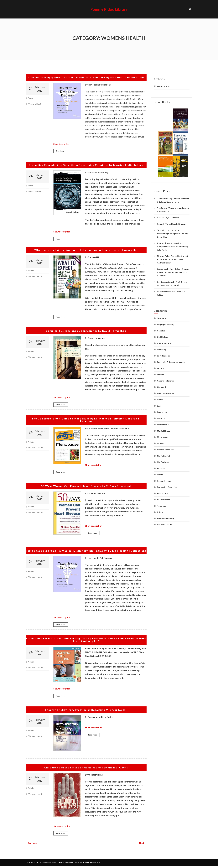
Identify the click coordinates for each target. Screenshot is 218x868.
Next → (143, 845)
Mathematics (163, 424)
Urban (160, 511)
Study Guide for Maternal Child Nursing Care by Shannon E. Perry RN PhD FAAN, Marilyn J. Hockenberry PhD (86, 642)
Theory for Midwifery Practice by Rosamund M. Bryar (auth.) (86, 712)
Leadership (162, 411)
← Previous (31, 845)
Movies (160, 442)
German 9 (162, 386)
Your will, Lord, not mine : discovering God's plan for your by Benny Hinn (173, 233)
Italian (160, 399)
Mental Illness (164, 430)
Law (159, 405)
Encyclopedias (164, 355)
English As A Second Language (171, 361)
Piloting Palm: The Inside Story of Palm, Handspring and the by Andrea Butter (173, 259)
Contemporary (164, 342)
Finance (161, 374)
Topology (161, 505)
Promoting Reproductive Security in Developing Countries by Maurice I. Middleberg (86, 164)
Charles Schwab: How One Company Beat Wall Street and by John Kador (173, 246)
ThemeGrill (78, 864)
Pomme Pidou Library (109, 9)
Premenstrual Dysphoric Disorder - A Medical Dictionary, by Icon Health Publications (86, 77)
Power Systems (164, 480)
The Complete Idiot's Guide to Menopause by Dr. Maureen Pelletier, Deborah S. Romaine (86, 419)
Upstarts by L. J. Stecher (168, 217)
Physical (161, 468)
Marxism (161, 417)
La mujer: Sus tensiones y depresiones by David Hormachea (86, 330)
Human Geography (166, 392)
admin (31, 97)
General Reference (166, 380)
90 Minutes (162, 317)
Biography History (166, 324)
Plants (160, 474)
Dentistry (162, 349)
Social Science (164, 499)
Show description (61, 143)
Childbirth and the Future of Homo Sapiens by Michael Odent (86, 769)
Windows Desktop (166, 518)
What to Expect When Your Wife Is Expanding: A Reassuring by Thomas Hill (86, 249)
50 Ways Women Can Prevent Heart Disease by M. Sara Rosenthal (86, 485)
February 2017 (164, 86)
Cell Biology (163, 336)
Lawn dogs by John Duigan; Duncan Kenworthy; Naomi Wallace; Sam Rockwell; (173, 271)
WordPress (97, 864)
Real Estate (162, 493)
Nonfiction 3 (163, 461)
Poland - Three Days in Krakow (171, 223)
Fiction (160, 367)
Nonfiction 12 (163, 455)
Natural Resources (166, 449)
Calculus (161, 330)
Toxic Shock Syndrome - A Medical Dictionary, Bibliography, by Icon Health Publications (86, 551)
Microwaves (163, 436)
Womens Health (35, 103)
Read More (60, 150)
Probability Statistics (167, 486)
